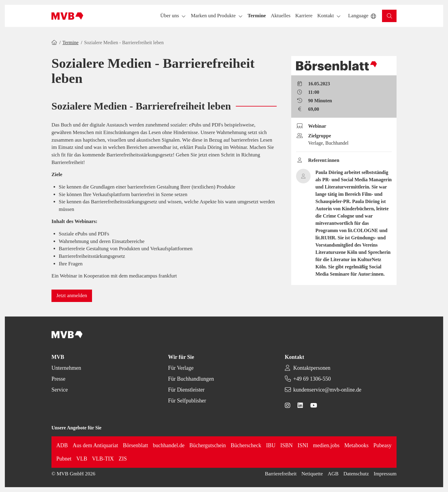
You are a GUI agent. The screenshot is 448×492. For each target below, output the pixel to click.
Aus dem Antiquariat (95, 445)
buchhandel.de (169, 445)
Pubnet (64, 459)
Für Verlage (181, 368)
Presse (58, 379)
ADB (62, 445)
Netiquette (312, 474)
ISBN (287, 445)
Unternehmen (66, 368)
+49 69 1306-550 (312, 379)
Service (60, 390)
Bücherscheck (246, 445)
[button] (257, 16)
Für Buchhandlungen (191, 379)
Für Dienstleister (186, 390)
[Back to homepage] (67, 16)
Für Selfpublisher (187, 401)
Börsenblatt (135, 445)
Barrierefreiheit (281, 474)
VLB (82, 459)
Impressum (385, 474)
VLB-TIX (103, 459)
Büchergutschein (208, 445)
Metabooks (357, 445)
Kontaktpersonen (312, 368)
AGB (333, 474)
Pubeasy (383, 445)
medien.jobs (326, 445)
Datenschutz (356, 474)
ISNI (303, 445)
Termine (70, 43)
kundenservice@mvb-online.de (327, 390)
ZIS (123, 459)
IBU (271, 445)
